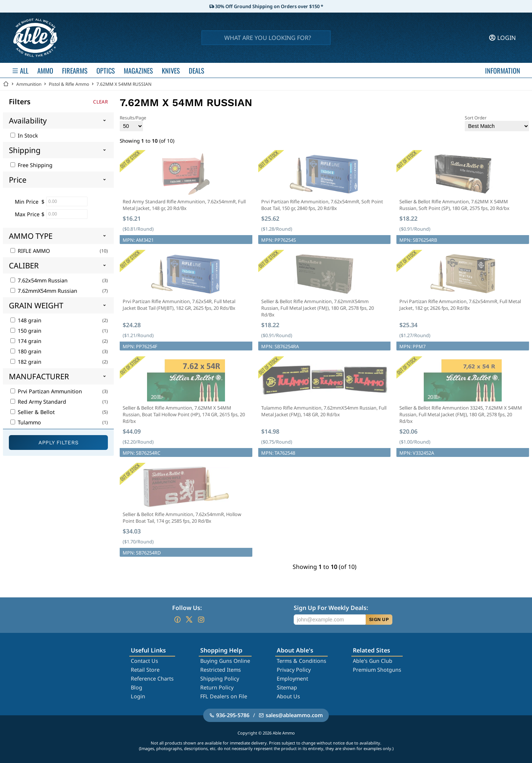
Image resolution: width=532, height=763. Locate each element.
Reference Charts (152, 679)
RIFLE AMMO (30, 251)
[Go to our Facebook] (177, 620)
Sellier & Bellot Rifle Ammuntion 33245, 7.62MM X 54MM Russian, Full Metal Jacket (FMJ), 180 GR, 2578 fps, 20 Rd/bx (461, 414)
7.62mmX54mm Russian (44, 291)
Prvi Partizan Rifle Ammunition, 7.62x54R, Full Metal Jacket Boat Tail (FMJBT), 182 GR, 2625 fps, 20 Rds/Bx (179, 305)
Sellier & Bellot (33, 412)
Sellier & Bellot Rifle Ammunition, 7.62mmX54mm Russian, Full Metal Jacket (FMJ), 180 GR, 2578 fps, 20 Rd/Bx (318, 308)
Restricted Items (221, 670)
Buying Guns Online (225, 661)
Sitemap (287, 687)
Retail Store (145, 670)
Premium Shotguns (377, 670)
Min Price (27, 202)
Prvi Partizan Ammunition (46, 391)
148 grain (26, 320)
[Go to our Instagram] (201, 620)
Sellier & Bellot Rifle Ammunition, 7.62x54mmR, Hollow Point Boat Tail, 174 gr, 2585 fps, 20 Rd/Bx (182, 518)
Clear (100, 102)
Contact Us (144, 661)
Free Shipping (31, 165)
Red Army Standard (38, 402)
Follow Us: (187, 608)
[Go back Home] (6, 84)
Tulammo (26, 422)
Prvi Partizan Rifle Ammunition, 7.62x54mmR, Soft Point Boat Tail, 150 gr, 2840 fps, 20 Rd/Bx (322, 205)
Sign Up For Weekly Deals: (331, 608)
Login (138, 696)
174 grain (26, 341)
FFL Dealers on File (224, 696)
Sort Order (497, 123)
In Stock (24, 135)
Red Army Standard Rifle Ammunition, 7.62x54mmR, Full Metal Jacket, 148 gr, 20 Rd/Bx (184, 205)
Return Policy (217, 687)
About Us (288, 696)
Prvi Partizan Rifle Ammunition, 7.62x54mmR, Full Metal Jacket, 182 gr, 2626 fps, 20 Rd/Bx (460, 305)
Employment (292, 679)
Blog (137, 687)
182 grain (26, 362)
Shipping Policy (220, 679)
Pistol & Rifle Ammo (69, 84)
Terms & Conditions (301, 661)
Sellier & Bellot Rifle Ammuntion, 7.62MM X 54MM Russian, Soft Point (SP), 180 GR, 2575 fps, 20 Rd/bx (454, 205)
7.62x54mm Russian (39, 280)
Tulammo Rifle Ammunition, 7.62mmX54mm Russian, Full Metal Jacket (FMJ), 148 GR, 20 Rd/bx (324, 411)
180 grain (26, 351)
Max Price (27, 214)
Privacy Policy (294, 670)
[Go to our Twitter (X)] (189, 620)
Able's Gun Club (373, 661)
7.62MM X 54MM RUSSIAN (124, 84)
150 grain (26, 331)
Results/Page (133, 123)
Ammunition (29, 84)
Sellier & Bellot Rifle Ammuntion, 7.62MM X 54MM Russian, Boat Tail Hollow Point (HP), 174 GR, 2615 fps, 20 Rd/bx (184, 414)
